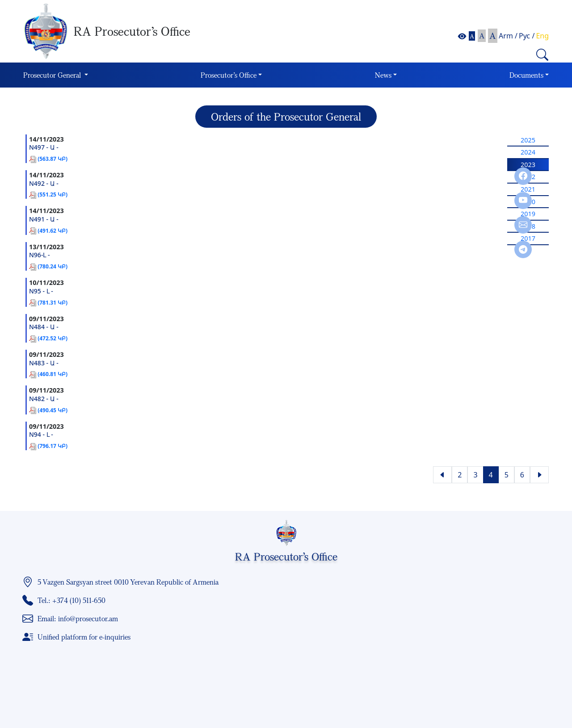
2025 (528, 140)
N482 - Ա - (44, 399)
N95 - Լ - (41, 291)
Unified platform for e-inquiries (84, 637)
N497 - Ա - (44, 148)
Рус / (527, 36)
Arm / (508, 36)
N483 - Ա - (44, 363)
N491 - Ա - (44, 220)
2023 (528, 165)
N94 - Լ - (41, 435)
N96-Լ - (40, 255)
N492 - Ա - (44, 184)
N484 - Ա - (44, 327)
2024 (528, 152)
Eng (542, 36)
